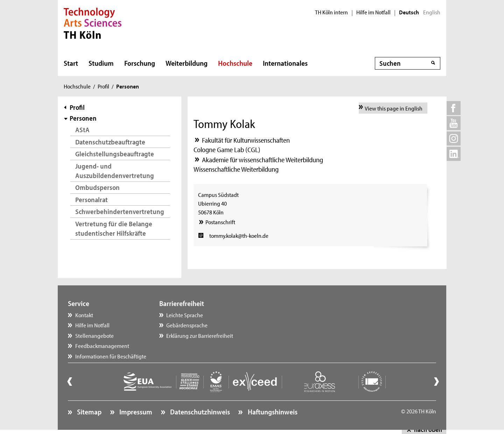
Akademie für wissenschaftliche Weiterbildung (262, 160)
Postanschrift (220, 222)
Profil (103, 86)
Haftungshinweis (272, 412)
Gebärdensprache (187, 325)
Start (71, 63)
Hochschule (235, 63)
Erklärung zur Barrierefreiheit (200, 335)
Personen (83, 118)
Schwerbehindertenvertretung (120, 211)
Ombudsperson (97, 187)
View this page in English (394, 108)
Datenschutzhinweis (199, 412)
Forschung (140, 63)
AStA (82, 130)
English (432, 12)
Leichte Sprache (185, 315)
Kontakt (84, 315)
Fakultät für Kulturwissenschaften (246, 140)
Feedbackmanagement (102, 346)
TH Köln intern (331, 12)
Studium (101, 63)
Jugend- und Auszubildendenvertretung (115, 171)
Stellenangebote (94, 335)
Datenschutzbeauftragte (110, 142)
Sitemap (89, 412)
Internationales (285, 63)
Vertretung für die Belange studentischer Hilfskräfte (114, 229)
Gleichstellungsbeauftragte (115, 154)
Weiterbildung (187, 63)
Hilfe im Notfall (373, 12)
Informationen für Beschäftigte (111, 356)
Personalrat (92, 200)
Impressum (135, 412)
